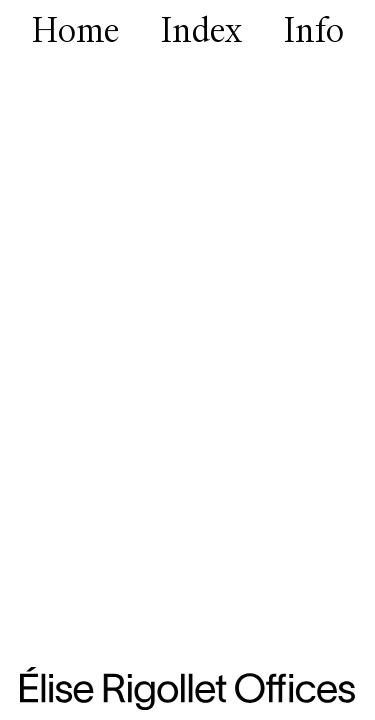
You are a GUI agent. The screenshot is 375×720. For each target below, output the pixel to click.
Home (76, 32)
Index (201, 32)
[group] (187, 360)
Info (313, 32)
